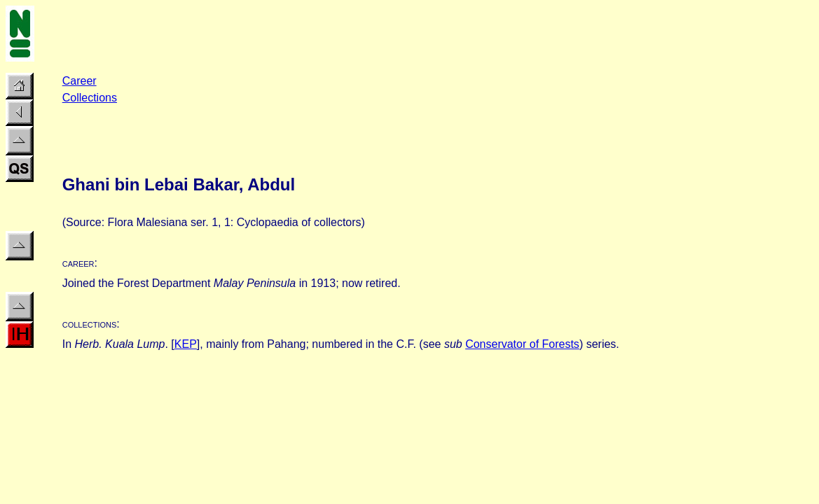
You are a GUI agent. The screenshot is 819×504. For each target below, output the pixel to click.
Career (80, 81)
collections (90, 324)
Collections (90, 98)
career (78, 263)
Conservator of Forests (522, 344)
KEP (186, 344)
